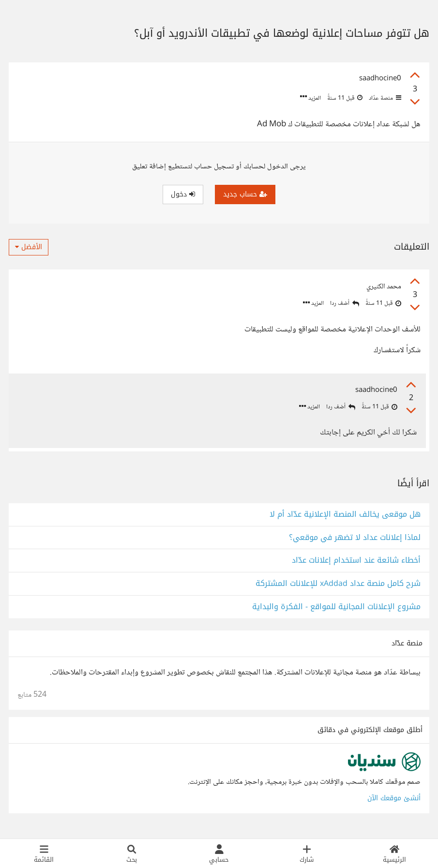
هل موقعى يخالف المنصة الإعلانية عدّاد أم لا (345, 517)
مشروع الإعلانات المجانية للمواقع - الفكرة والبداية (336, 610)
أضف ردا (345, 304)
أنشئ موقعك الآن (394, 801)
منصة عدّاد (384, 98)
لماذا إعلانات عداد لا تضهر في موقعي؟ (355, 541)
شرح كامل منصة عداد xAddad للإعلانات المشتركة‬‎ (338, 587)
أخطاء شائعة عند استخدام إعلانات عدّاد (356, 564)
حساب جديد (245, 194)
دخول (183, 194)
